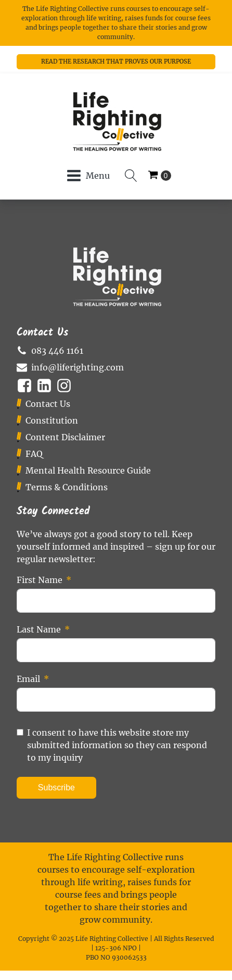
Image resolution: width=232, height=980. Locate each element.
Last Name (39, 629)
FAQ (34, 454)
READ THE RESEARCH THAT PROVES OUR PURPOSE (116, 61)
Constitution (52, 420)
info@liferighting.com (78, 367)
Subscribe (56, 787)
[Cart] (159, 176)
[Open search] (131, 176)
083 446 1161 (57, 351)
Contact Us (48, 404)
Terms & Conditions (67, 487)
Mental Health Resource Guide (88, 470)
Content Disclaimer (65, 437)
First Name (40, 580)
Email (28, 679)
